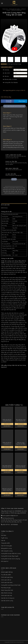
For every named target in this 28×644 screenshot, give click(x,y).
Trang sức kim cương (14, 9)
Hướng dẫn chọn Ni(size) (11, 82)
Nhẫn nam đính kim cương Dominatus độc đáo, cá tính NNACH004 (7, 420)
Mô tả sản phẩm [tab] (5, 205)
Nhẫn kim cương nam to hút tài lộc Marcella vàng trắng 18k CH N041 (21, 466)
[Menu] (2, 3)
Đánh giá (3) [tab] (4, 208)
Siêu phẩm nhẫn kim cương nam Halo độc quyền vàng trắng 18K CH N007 (7, 466)
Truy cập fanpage (7, 101)
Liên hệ (3, 540)
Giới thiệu (4, 535)
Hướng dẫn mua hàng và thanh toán (11, 585)
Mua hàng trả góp (6, 588)
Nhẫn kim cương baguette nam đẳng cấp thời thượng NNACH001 (21, 443)
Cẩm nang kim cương (7, 551)
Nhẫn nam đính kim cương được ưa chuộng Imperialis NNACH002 (7, 443)
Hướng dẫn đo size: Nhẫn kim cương (11, 553)
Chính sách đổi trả (6, 580)
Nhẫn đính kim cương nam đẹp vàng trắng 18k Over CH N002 (21, 489)
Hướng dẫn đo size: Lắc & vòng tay (11, 559)
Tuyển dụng (4, 538)
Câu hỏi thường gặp (6, 546)
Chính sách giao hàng (7, 577)
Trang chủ (5, 9)
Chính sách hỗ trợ (7, 572)
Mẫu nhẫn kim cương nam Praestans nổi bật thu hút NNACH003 (21, 420)
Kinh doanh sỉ (5, 561)
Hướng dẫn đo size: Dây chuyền (10, 556)
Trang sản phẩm (6, 543)
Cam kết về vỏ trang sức (8, 598)
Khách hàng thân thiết (7, 590)
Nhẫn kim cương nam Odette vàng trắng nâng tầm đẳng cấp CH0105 (7, 489)
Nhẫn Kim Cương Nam (16, 10)
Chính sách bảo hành (7, 582)
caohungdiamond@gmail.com (10, 516)
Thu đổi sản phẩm (6, 575)
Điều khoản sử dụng (7, 593)
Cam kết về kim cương (7, 601)
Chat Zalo (21, 101)
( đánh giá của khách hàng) (14, 64)
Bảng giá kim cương (6, 548)
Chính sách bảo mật (7, 595)
